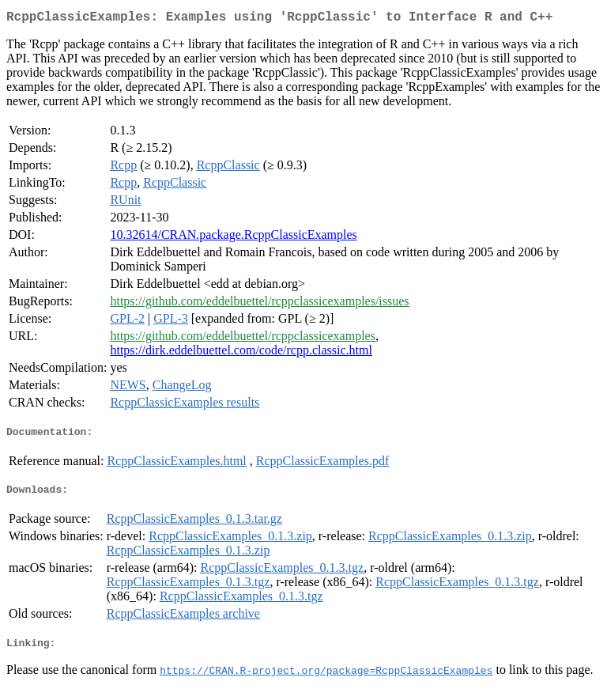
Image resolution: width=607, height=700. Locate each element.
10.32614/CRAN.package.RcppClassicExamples (233, 238)
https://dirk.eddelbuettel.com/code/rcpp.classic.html (241, 353)
